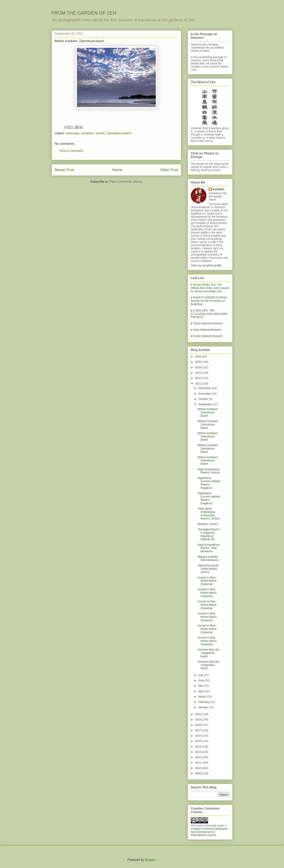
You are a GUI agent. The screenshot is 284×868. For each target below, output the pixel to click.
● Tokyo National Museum (207, 323)
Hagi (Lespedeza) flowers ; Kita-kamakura (209, 548)
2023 (199, 373)
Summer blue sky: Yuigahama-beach (209, 653)
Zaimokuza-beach (119, 133)
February (204, 702)
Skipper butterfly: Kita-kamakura (208, 558)
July (201, 675)
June (202, 680)
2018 (199, 725)
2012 (199, 757)
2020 (199, 714)
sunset (100, 133)
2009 (199, 773)
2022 (199, 378)
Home (117, 170)
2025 (199, 362)
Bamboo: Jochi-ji (208, 524)
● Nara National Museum (206, 330)
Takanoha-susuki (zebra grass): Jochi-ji (208, 569)
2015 (199, 741)
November (205, 394)
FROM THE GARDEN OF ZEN (84, 13)
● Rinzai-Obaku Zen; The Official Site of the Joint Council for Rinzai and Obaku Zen (210, 288)
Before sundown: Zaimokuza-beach (208, 412)
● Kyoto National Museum (207, 336)
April (201, 691)
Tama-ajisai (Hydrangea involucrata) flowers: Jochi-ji (209, 513)
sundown (87, 133)
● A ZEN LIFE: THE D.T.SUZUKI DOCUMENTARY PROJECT (209, 314)
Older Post (169, 170)
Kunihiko (219, 189)
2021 (199, 384)
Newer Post (64, 170)
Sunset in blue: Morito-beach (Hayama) (207, 581)
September (205, 404)
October (204, 399)
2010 (199, 768)
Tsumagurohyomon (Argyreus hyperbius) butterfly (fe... (209, 534)
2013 (199, 752)
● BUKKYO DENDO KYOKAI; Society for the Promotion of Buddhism (209, 301)
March (202, 697)
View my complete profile (206, 265)
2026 (199, 356)
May (201, 686)
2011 (199, 763)
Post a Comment (71, 151)
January (204, 707)
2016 (199, 736)
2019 (199, 719)
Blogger (150, 860)
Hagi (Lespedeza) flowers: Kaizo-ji (209, 471)
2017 (199, 730)
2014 (199, 747)
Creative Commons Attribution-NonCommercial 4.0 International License (210, 832)
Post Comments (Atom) (126, 182)
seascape (72, 133)
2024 (199, 367)
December (205, 388)
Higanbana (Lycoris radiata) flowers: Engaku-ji (209, 483)
